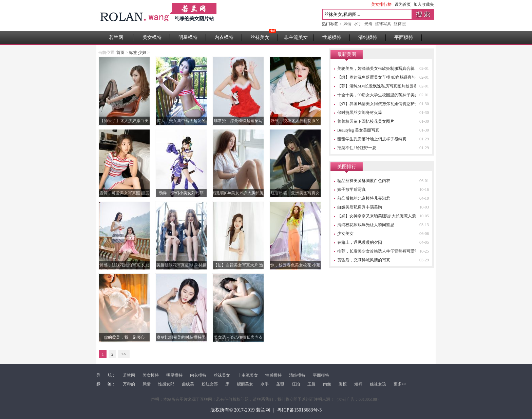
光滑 (368, 24)
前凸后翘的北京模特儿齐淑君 (364, 198)
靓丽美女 (245, 384)
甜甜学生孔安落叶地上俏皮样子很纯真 (372, 139)
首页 (120, 53)
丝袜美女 (260, 37)
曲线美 (188, 384)
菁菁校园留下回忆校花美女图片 (366, 121)
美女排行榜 (381, 4)
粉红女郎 (210, 384)
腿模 (343, 384)
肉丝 (327, 384)
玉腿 (311, 384)
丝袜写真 (383, 24)
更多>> (400, 384)
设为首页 (403, 4)
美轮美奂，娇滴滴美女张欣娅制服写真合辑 (376, 68)
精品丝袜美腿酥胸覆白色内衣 (364, 181)
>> (124, 354)
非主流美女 (296, 37)
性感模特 (332, 37)
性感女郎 (166, 384)
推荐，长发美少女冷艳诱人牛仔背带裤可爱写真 (380, 251)
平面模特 (404, 37)
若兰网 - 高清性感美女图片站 (159, 16)
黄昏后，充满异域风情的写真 (364, 260)
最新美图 (347, 54)
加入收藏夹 (424, 4)
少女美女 (345, 234)
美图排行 (347, 167)
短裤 (358, 384)
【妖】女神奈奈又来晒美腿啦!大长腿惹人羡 (377, 216)
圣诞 (280, 384)
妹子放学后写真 (351, 189)
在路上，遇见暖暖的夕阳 (360, 242)
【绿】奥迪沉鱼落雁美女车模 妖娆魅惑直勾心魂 (381, 77)
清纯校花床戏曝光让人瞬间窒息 (366, 225)
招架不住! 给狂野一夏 (357, 148)
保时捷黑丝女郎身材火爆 (360, 113)
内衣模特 (224, 37)
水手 (358, 24)
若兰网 (116, 37)
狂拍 (296, 384)
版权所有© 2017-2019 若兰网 (240, 410)
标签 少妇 (138, 53)
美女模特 (152, 37)
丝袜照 (400, 24)
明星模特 (188, 37)
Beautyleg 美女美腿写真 (358, 130)
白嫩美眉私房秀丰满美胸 (360, 207)
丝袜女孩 (378, 384)
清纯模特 (368, 37)
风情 (347, 24)
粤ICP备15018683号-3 (299, 410)
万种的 (129, 384)
